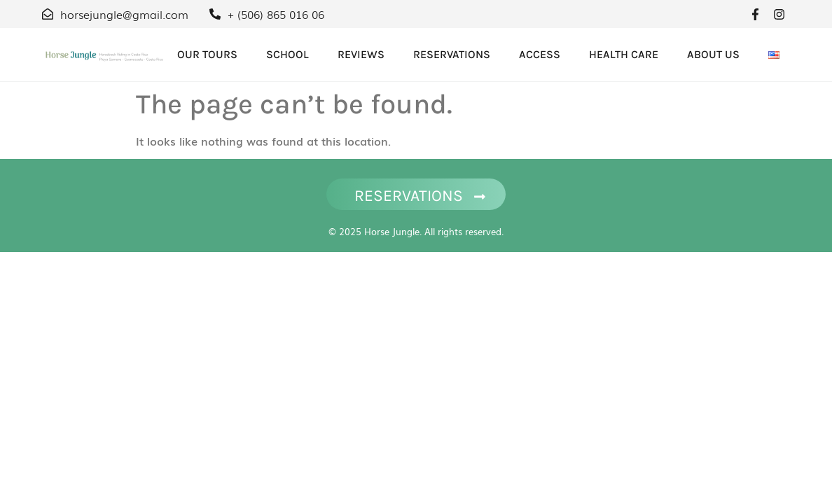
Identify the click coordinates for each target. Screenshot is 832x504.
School (287, 54)
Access (540, 54)
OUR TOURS (207, 54)
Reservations (452, 54)
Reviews (361, 54)
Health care (624, 54)
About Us (713, 54)
